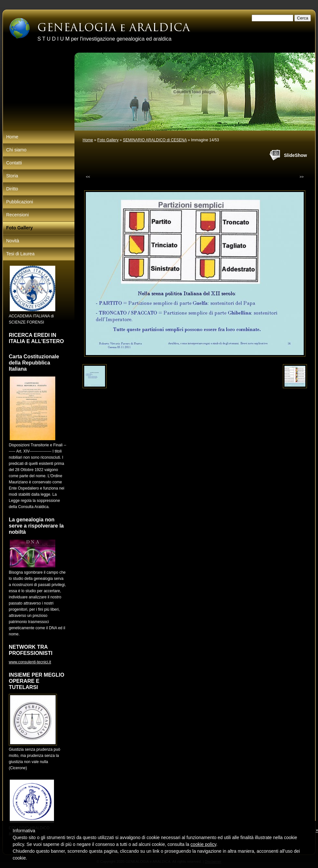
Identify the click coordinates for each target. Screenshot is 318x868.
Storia (12, 176)
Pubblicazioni (20, 202)
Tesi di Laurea (20, 254)
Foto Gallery (108, 140)
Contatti (14, 163)
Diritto (12, 189)
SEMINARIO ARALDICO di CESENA (155, 140)
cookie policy (203, 844)
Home (88, 140)
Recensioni (17, 215)
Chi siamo (16, 150)
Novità (13, 241)
